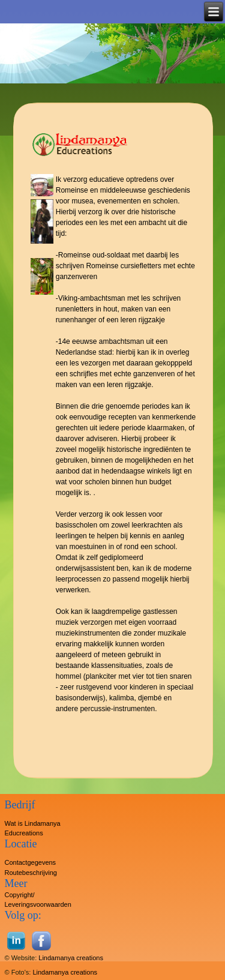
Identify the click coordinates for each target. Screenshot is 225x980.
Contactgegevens (31, 862)
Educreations (24, 833)
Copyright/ (20, 895)
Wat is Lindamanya (33, 823)
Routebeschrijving (31, 873)
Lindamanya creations (71, 958)
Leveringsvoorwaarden (38, 904)
